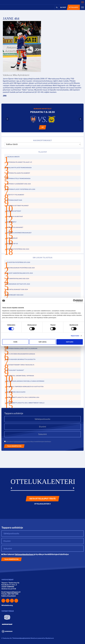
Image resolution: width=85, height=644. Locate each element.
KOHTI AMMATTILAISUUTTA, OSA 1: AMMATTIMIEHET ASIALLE (26, 403)
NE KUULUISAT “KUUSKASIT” (16, 370)
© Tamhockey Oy (6, 638)
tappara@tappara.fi (13, 592)
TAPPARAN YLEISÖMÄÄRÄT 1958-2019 (19, 184)
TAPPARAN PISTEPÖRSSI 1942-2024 (18, 249)
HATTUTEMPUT (12, 222)
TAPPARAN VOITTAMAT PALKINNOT (18, 206)
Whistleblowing (7, 605)
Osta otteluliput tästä (42, 499)
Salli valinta (43, 342)
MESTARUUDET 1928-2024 (15, 295)
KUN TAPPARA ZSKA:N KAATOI (16, 392)
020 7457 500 (13, 594)
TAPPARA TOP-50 (12, 244)
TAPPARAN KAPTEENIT (14, 211)
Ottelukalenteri (43, 504)
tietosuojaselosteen (20, 442)
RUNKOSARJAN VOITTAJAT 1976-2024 (19, 284)
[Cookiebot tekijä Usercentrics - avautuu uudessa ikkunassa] (74, 301)
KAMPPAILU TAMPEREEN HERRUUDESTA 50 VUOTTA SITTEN (25, 387)
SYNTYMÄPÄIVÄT (12, 238)
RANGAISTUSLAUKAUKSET (15, 227)
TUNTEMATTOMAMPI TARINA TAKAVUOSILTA (21, 365)
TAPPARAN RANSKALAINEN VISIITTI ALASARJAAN (22, 348)
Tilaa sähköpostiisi (14, 446)
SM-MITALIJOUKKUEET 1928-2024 (17, 289)
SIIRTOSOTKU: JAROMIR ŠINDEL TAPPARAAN (21, 376)
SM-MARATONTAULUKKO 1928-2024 (18, 279)
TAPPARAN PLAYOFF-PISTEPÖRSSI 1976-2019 (21, 189)
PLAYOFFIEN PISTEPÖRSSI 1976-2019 (19, 262)
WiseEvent (34, 638)
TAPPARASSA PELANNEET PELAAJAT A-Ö (20, 162)
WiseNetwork (50, 638)
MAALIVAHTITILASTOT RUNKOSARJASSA (19, 168)
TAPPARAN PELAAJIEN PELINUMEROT (19, 173)
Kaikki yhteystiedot (9, 596)
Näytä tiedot (75, 336)
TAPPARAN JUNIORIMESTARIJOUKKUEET (19, 233)
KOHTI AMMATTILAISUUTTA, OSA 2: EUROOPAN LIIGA (23, 397)
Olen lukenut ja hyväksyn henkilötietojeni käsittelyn (28, 442)
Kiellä (15, 342)
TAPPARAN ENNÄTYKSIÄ (15, 200)
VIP (43, 127)
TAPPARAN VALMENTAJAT (15, 216)
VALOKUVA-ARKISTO (13, 157)
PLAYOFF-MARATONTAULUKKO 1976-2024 (20, 273)
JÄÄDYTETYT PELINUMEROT (16, 195)
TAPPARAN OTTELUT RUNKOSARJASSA (19, 178)
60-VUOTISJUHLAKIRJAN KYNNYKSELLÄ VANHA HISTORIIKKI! (26, 381)
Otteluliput (74, 7)
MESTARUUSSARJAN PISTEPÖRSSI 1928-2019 (21, 268)
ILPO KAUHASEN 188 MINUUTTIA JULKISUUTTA (21, 359)
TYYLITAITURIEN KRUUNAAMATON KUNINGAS (21, 354)
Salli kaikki (70, 342)
